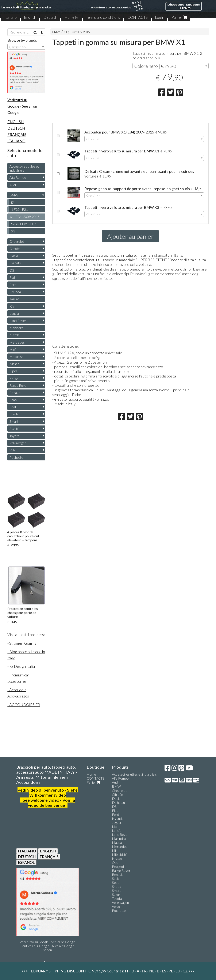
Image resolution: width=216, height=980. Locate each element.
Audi (13, 185)
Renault (15, 393)
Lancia (14, 313)
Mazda (14, 335)
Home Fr (72, 17)
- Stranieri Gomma (22, 643)
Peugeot (16, 378)
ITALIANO (27, 851)
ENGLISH (48, 851)
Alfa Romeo (18, 177)
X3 (13, 231)
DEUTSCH (27, 857)
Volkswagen (18, 443)
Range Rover (19, 385)
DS (12, 270)
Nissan (14, 364)
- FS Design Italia (21, 666)
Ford (13, 285)
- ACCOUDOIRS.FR (24, 705)
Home (91, 774)
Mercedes (17, 342)
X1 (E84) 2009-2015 (77, 32)
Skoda (14, 414)
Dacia (14, 256)
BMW (56, 32)
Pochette (16, 457)
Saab (13, 400)
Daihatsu (16, 263)
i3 (12, 202)
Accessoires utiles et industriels (24, 168)
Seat (13, 407)
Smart (14, 421)
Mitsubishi (17, 357)
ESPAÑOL (26, 862)
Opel (13, 371)
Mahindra (16, 328)
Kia (12, 306)
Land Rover (18, 321)
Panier (179, 17)
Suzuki (14, 429)
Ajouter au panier (130, 236)
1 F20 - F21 (20, 209)
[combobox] (171, 66)
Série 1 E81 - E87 (24, 224)
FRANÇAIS (49, 857)
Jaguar (14, 299)
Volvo (13, 450)
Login (160, 17)
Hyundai (16, 292)
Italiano (10, 17)
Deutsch (50, 17)
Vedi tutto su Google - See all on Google (48, 942)
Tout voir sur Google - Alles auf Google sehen (48, 948)
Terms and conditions (103, 17)
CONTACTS (138, 17)
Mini (13, 349)
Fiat (12, 277)
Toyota (14, 436)
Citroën (15, 249)
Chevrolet (17, 241)
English (30, 17)
